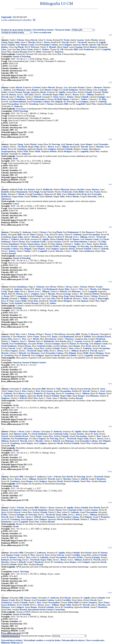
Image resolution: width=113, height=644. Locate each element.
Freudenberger (20, 344)
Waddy (27, 251)
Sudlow (84, 99)
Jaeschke (80, 189)
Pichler (105, 92)
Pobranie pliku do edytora (73, 640)
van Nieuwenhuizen (18, 102)
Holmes (4, 47)
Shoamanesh (22, 192)
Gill (99, 45)
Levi (44, 299)
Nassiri (50, 192)
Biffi (76, 49)
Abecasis (59, 251)
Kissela (63, 341)
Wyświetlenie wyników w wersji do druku (42, 640)
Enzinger (102, 97)
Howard (95, 334)
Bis (82, 294)
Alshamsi (71, 194)
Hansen (13, 95)
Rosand (23, 52)
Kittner (70, 97)
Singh (37, 192)
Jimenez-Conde (27, 45)
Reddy (4, 194)
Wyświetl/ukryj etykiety (43, 30)
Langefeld (106, 49)
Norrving (71, 102)
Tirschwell (82, 42)
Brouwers (90, 232)
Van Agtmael (83, 301)
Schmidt (11, 45)
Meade (21, 194)
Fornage (67, 294)
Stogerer (14, 351)
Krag (84, 194)
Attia (53, 299)
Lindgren (68, 45)
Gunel (65, 47)
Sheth (38, 52)
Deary (4, 99)
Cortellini (76, 555)
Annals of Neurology (22, 57)
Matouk (52, 47)
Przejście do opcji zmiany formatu (16, 30)
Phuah (21, 47)
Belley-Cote (84, 192)
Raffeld (87, 337)
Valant (36, 337)
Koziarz (31, 189)
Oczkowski (67, 192)
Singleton (5, 398)
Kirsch (34, 40)
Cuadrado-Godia (38, 242)
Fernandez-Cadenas (49, 45)
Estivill (26, 605)
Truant (97, 192)
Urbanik (89, 92)
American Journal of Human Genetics (30, 363)
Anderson (59, 52)
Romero (13, 557)
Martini (32, 341)
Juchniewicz (7, 603)
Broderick (101, 339)
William (55, 605)
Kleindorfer (49, 341)
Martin (93, 289)
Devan (69, 287)
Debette (53, 151)
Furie (49, 398)
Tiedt (26, 151)
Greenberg (33, 104)
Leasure (80, 40)
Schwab (12, 348)
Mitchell (5, 299)
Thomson (40, 287)
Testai (56, 97)
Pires (33, 555)
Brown (47, 42)
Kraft (27, 239)
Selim (17, 42)
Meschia (32, 42)
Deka (67, 289)
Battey (4, 235)
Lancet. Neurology (21, 572)
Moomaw (98, 87)
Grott (102, 391)
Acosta (49, 40)
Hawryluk (92, 197)
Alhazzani (65, 189)
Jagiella (103, 42)
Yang (66, 296)
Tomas (107, 603)
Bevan (53, 287)
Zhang (54, 296)
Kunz (21, 197)
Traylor (85, 149)
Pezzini (81, 87)
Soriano (58, 242)
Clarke (30, 49)
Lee (66, 87)
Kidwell (38, 97)
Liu (47, 235)
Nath (20, 189)
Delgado (59, 102)
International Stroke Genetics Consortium (46, 610)
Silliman (90, 95)
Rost (36, 301)
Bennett (94, 47)
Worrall (65, 42)
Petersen (35, 47)
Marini (94, 40)
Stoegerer (93, 603)
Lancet (16, 204)
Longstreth (21, 296)
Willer (75, 251)
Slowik (85, 45)
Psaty (12, 301)
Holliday (24, 299)
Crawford (36, 87)
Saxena (50, 391)
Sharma (95, 189)
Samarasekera (40, 99)
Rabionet (5, 560)
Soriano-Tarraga (23, 92)
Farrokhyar (38, 194)
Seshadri (19, 303)
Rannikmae (20, 99)
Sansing (79, 47)
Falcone (21, 40)
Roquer (35, 90)
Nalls (58, 389)
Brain (15, 159)
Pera (75, 92)
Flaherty (7, 90)
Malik (38, 151)
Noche (66, 40)
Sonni (34, 598)
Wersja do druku (63, 30)
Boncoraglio (103, 299)
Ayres (61, 235)
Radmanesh (73, 232)
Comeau (78, 341)
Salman (59, 244)
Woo (9, 52)
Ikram (6, 296)
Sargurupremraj (8, 151)
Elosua (89, 90)
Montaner (21, 90)
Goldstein (102, 102)
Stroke (16, 405)
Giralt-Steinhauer (71, 90)
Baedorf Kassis (22, 436)
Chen (4, 49)
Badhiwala (48, 189)
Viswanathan (13, 104)
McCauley (29, 95)
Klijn (104, 99)
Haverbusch (50, 339)
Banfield (5, 192)
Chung (4, 42)
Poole (85, 299)
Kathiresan (89, 49)
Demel (4, 149)
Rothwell (68, 299)
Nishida (34, 197)
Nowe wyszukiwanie (43, 33)
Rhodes (76, 197)
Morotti (51, 87)
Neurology (18, 308)
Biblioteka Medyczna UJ (12, 643)
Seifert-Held (73, 603)
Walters (46, 49)
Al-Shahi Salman (62, 99)
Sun (18, 49)
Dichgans (68, 151)
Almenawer (6, 199)
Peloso (33, 235)
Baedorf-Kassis (104, 337)
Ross (24, 391)
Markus (5, 303)
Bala (59, 194)
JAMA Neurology (21, 111)
